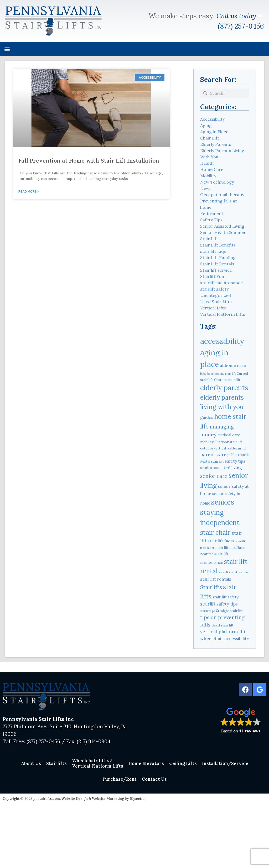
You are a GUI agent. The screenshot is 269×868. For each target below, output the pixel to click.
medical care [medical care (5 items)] (229, 435)
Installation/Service (225, 763)
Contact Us (154, 779)
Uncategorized (216, 295)
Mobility (208, 176)
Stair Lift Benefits (218, 245)
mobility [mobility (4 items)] (207, 442)
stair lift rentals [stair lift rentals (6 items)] (216, 579)
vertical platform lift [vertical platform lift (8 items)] (223, 632)
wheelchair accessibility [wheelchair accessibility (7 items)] (225, 639)
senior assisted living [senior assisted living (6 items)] (221, 468)
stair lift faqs (213, 251)
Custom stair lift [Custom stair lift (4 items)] (227, 380)
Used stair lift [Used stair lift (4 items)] (223, 625)
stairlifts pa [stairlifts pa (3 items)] (208, 611)
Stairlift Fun (212, 276)
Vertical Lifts (213, 308)
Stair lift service (216, 270)
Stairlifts (56, 763)
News (206, 188)
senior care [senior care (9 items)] (214, 476)
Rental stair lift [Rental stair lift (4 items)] (212, 461)
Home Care (212, 169)
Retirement (212, 213)
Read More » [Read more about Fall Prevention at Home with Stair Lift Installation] (29, 192)
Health (207, 163)
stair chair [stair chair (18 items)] (215, 532)
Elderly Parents (216, 144)
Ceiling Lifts (183, 763)
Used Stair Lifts (216, 302)
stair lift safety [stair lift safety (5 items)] (226, 597)
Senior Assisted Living (222, 226)
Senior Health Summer (223, 232)
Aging (206, 125)
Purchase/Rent (120, 779)
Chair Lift (210, 138)
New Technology (217, 182)
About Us (31, 763)
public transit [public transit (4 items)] (238, 455)
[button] (7, 49)
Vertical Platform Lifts (223, 314)
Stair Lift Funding (218, 258)
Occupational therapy (222, 195)
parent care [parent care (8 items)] (213, 454)
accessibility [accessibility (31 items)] (222, 341)
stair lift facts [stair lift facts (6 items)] (221, 541)
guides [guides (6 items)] (207, 417)
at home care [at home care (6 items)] (233, 365)
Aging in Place (214, 132)
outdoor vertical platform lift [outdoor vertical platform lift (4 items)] (223, 448)
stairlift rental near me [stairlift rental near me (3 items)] (234, 572)
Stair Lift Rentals (217, 264)
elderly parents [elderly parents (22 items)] (224, 388)
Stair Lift (209, 239)
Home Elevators (146, 763)
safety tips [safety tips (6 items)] (235, 461)
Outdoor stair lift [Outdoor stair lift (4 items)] (228, 442)
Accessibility (212, 119)
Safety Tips (211, 220)
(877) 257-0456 (241, 26)
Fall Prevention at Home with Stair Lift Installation (89, 161)
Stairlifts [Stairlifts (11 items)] (211, 587)
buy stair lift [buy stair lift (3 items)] (228, 374)
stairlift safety (214, 289)
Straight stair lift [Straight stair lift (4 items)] (229, 611)
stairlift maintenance (221, 283)
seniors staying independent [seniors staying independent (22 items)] (220, 512)
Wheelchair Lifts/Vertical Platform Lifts (98, 763)
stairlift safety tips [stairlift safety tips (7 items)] (219, 604)
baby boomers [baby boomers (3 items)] (209, 374)
